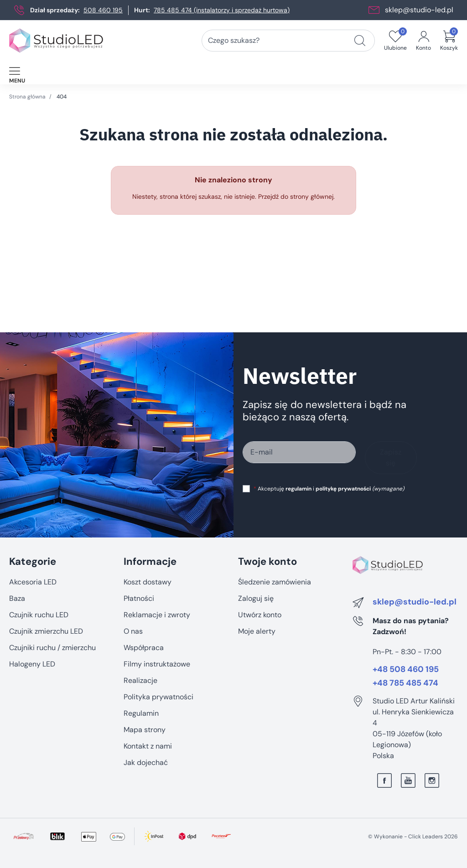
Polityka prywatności (158, 697)
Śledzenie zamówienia (275, 582)
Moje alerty (257, 631)
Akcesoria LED (33, 582)
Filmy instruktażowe (157, 664)
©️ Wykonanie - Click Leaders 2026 (413, 837)
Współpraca (144, 648)
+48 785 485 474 (405, 683)
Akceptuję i (329, 489)
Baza (17, 598)
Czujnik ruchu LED (39, 615)
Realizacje (140, 680)
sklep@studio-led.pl (419, 10)
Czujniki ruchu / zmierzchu (52, 648)
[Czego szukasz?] (360, 41)
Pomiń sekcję (31, 542)
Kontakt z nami (148, 746)
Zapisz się (391, 457)
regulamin (298, 489)
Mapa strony (145, 730)
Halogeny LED (32, 664)
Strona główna (27, 97)
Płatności (139, 598)
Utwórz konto (260, 615)
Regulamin (141, 713)
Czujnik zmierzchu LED (46, 631)
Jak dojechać (146, 762)
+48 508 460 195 (406, 670)
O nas (133, 631)
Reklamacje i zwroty (157, 615)
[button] (449, 41)
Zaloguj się (256, 598)
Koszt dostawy (148, 582)
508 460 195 (103, 10)
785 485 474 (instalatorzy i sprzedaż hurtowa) (222, 10)
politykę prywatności (343, 489)
